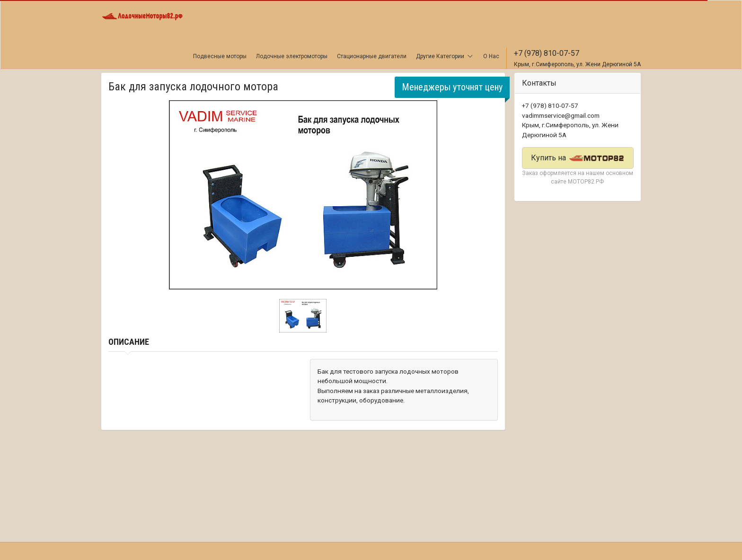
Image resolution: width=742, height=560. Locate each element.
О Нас (491, 56)
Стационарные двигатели (372, 56)
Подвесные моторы (220, 56)
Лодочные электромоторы (292, 56)
